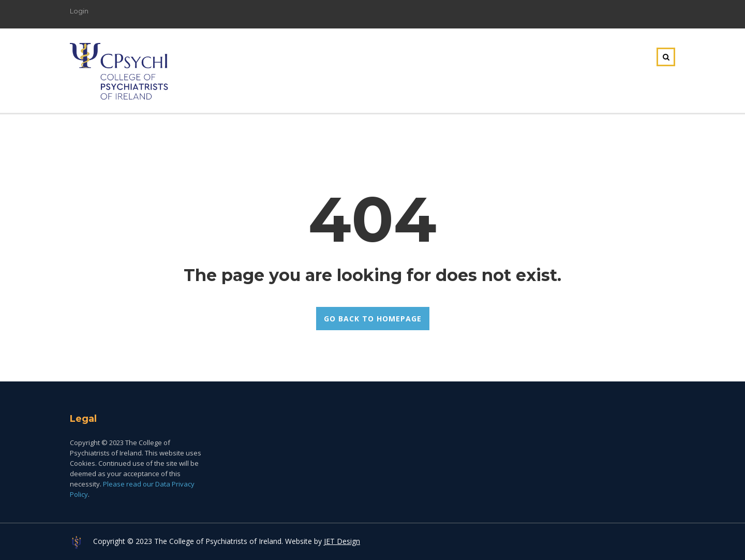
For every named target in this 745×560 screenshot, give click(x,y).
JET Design (342, 541)
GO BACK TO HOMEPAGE (373, 319)
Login (79, 11)
